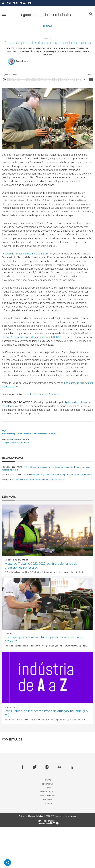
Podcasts (10, 748)
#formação (29, 474)
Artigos (48, 829)
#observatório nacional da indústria (47, 474)
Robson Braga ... (22, 67)
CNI (9, 3)
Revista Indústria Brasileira (47, 434)
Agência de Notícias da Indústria (18, 483)
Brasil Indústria (12, 508)
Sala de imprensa (47, 837)
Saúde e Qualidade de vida (17, 515)
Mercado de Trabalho (16, 601)
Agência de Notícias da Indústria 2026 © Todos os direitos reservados (47, 857)
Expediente (47, 844)
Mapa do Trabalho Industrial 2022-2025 (28, 269)
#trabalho (5, 474)
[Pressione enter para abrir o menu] (4, 14)
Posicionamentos (48, 833)
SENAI (23, 3)
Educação (10, 674)
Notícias (47, 821)
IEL (30, 3)
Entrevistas (47, 825)
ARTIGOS (47, 26)
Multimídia (48, 840)
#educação (13, 474)
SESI (15, 3)
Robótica (8, 520)
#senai (21, 474)
